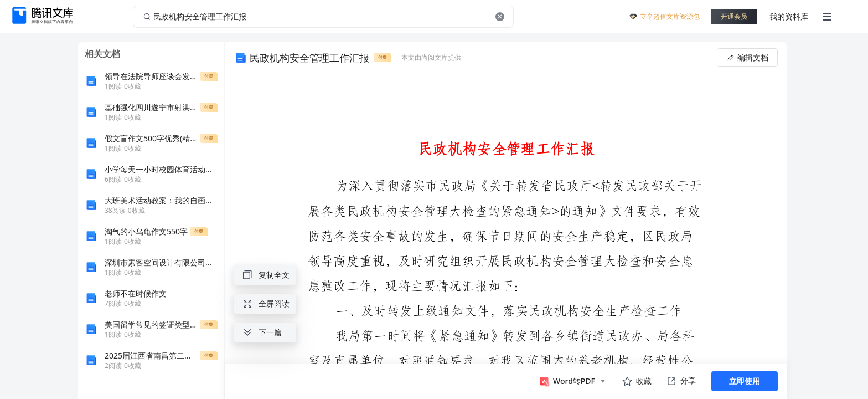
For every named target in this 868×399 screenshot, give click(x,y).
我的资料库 (789, 16)
